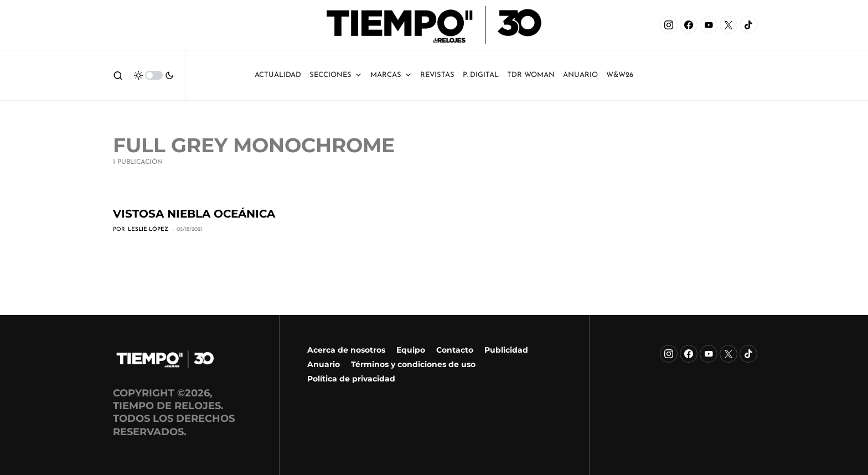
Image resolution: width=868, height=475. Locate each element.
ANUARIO (580, 75)
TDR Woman (531, 75)
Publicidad (506, 350)
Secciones (336, 75)
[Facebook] (689, 25)
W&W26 (620, 75)
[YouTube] (709, 25)
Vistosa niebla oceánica (194, 214)
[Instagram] (669, 25)
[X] (728, 25)
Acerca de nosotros (346, 350)
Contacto (455, 350)
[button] (118, 75)
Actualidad (278, 75)
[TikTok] (748, 25)
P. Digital (481, 75)
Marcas (391, 75)
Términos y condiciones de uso (413, 364)
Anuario (324, 364)
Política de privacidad (351, 379)
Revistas (437, 75)
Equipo (411, 350)
